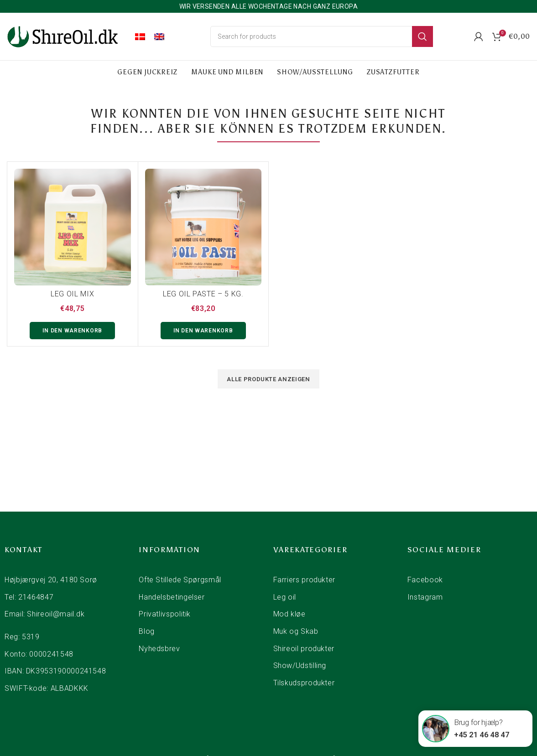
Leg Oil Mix (72, 294)
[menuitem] (140, 36)
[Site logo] (64, 36)
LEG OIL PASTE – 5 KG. (203, 294)
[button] (72, 331)
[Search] (322, 36)
